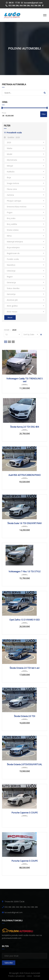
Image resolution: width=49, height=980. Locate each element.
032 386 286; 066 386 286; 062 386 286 (23, 6)
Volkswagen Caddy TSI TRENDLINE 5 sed (24, 380)
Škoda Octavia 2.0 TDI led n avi (24, 668)
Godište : (12, 137)
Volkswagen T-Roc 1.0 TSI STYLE (25, 571)
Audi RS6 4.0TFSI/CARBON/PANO (25, 475)
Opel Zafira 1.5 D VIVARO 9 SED (25, 620)
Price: (4, 113)
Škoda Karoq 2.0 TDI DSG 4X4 (24, 427)
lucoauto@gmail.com (33, 3)
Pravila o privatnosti (16, 976)
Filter (44, 114)
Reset (10, 317)
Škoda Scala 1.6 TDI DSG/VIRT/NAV (25, 523)
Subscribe (9, 963)
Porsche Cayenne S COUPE (25, 813)
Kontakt (37, 976)
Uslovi (29, 976)
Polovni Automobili (32, 973)
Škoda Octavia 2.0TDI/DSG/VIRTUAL (24, 764)
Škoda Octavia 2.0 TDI (25, 716)
